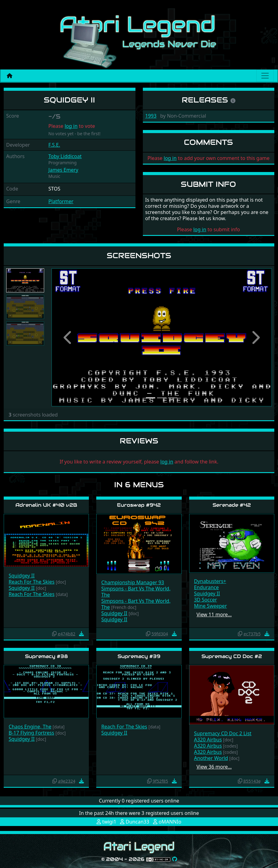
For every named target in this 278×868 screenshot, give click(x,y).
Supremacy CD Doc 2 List (223, 733)
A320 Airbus (208, 740)
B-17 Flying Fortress (31, 733)
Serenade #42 (232, 505)
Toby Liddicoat (65, 156)
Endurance (206, 587)
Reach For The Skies (32, 582)
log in (71, 126)
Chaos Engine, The (30, 727)
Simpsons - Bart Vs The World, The (136, 592)
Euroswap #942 (139, 505)
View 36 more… (214, 767)
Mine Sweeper (211, 606)
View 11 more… (214, 614)
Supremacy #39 (139, 656)
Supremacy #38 (46, 656)
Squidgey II (22, 576)
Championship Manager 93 (133, 582)
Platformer (61, 201)
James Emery (63, 170)
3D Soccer (205, 600)
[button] (68, 337)
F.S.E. (54, 145)
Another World (211, 758)
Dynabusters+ (210, 581)
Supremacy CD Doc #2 (232, 656)
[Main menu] (265, 76)
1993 (151, 116)
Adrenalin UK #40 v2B (46, 505)
